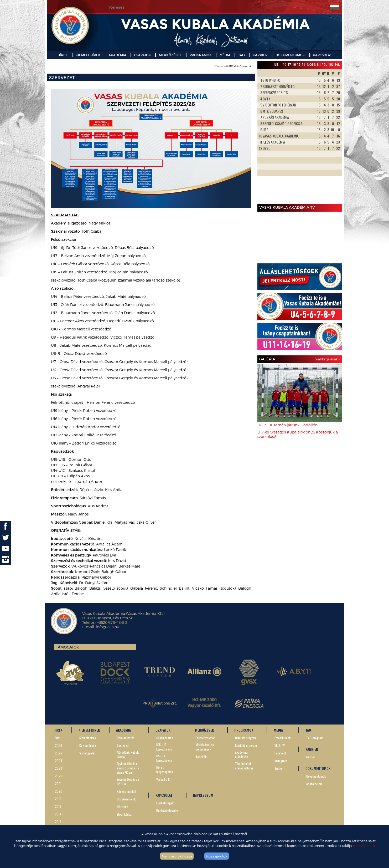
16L (331, 64)
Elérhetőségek (165, 803)
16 (294, 64)
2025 (58, 753)
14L (337, 64)
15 (299, 64)
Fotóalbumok (282, 738)
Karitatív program (246, 745)
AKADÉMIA (117, 55)
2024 (59, 761)
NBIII (278, 64)
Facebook (281, 753)
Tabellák (201, 757)
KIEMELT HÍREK (88, 55)
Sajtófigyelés (87, 753)
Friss (58, 738)
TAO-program (315, 738)
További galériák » (326, 359)
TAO (242, 55)
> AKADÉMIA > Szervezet (233, 66)
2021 (58, 783)
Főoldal (219, 66)
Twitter (279, 768)
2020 (59, 791)
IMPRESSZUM (203, 795)
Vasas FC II (163, 779)
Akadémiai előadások (242, 754)
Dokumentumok (316, 776)
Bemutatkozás (126, 738)
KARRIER (260, 55)
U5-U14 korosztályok (164, 758)
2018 (58, 806)
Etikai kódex (124, 814)
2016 (58, 822)
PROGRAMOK (201, 55)
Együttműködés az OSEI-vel (128, 782)
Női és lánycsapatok (165, 769)
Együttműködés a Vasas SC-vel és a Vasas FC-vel (128, 768)
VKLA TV (280, 745)
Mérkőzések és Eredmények (205, 747)
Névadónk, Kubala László (128, 754)
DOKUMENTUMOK (290, 55)
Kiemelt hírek (88, 738)
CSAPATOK (143, 55)
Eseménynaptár (205, 738)
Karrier (311, 757)
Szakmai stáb (165, 738)
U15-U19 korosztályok (164, 747)
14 (304, 64)
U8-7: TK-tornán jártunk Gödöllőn (287, 425)
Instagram (281, 761)
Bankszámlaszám (167, 811)
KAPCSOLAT (322, 55)
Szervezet (123, 745)
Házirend (123, 807)
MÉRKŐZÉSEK (170, 55)
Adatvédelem (364, 846)
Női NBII (314, 64)
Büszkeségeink (126, 799)
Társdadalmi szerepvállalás (244, 766)
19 (285, 64)
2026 (58, 745)
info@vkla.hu (108, 627)
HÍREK (63, 55)
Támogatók (68, 647)
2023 (58, 768)
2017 (58, 814)
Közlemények (88, 745)
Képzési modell (126, 791)
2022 (59, 776)
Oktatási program (246, 738)
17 (289, 64)
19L (325, 64)
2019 (58, 799)
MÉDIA (225, 55)
